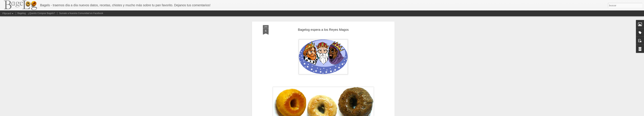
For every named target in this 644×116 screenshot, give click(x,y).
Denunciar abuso (345, 114)
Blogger (334, 114)
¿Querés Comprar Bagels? (41, 13)
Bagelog (21, 13)
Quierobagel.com (339, 40)
